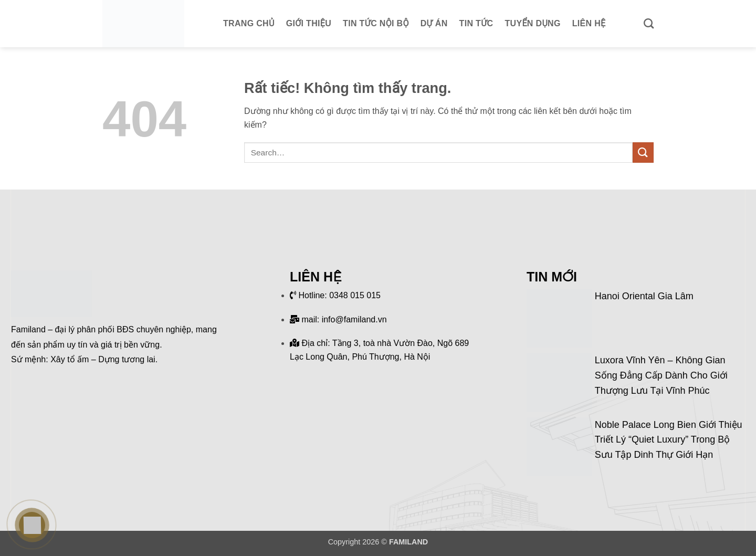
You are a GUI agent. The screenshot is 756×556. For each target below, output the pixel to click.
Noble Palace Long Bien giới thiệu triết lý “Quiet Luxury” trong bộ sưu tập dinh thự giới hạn (669, 440)
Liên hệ (589, 23)
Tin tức (476, 23)
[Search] (649, 23)
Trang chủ (249, 23)
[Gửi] (643, 153)
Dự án (434, 23)
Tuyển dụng (533, 23)
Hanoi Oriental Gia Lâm (644, 296)
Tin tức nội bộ (376, 23)
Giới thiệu (309, 23)
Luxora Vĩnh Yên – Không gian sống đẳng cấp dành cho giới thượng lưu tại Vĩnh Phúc (661, 375)
